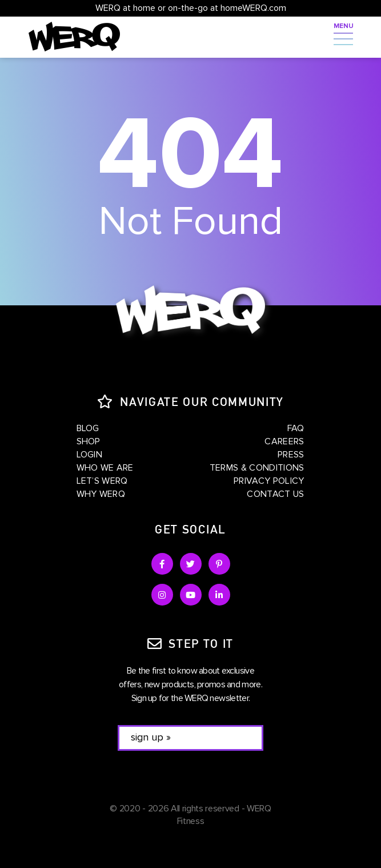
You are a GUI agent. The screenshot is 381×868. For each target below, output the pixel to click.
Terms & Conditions (257, 468)
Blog (88, 428)
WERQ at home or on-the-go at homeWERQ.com (191, 8)
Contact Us (275, 494)
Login (90, 455)
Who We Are (105, 468)
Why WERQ (101, 494)
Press (291, 455)
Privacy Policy (269, 481)
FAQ (296, 428)
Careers (284, 441)
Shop (89, 441)
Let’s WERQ (102, 481)
